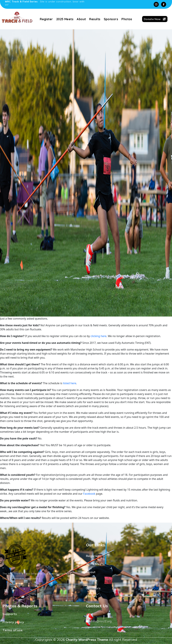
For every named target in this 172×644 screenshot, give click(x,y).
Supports (10, 614)
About (81, 19)
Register (46, 19)
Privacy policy (13, 622)
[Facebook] (164, 4)
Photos (127, 19)
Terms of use (13, 630)
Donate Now (155, 19)
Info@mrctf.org (99, 621)
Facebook (89, 494)
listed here (70, 383)
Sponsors (111, 19)
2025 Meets (65, 19)
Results (95, 19)
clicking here (98, 336)
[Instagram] (156, 4)
